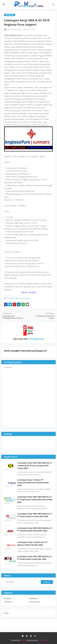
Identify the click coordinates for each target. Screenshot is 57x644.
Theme (23, 640)
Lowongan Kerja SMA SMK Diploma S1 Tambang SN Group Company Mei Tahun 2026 (35, 466)
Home (6, 613)
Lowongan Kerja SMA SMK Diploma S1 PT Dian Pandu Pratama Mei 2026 (35, 515)
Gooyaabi (42, 640)
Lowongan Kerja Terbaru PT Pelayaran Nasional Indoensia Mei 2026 (33, 483)
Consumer (10, 298)
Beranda (7, 598)
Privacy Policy (35, 602)
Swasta (28, 298)
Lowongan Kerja (16, 29)
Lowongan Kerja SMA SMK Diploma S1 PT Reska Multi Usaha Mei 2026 (35, 558)
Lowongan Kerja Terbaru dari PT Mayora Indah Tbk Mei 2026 (32, 544)
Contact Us (8, 602)
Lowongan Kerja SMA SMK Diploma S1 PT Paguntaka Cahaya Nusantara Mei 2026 (35, 499)
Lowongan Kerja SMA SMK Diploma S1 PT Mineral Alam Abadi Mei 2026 (35, 529)
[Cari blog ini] (22, 582)
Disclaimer (33, 598)
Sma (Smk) (20, 298)
